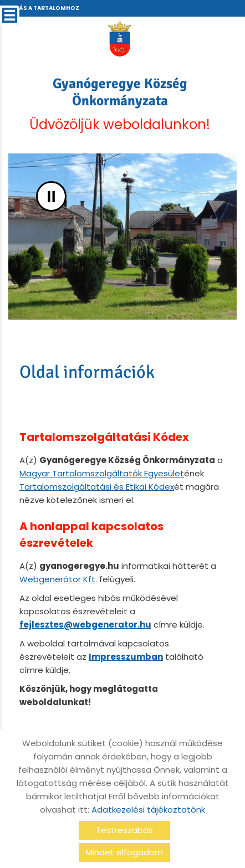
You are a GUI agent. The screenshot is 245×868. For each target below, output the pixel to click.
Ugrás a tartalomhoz (43, 8)
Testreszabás (124, 830)
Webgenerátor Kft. (58, 579)
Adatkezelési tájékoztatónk (148, 810)
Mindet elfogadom (124, 852)
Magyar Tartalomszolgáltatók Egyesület (102, 473)
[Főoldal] (119, 39)
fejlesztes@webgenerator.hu (85, 625)
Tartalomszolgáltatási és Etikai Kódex (97, 487)
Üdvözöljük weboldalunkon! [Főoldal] (120, 104)
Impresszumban (126, 657)
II (51, 196)
